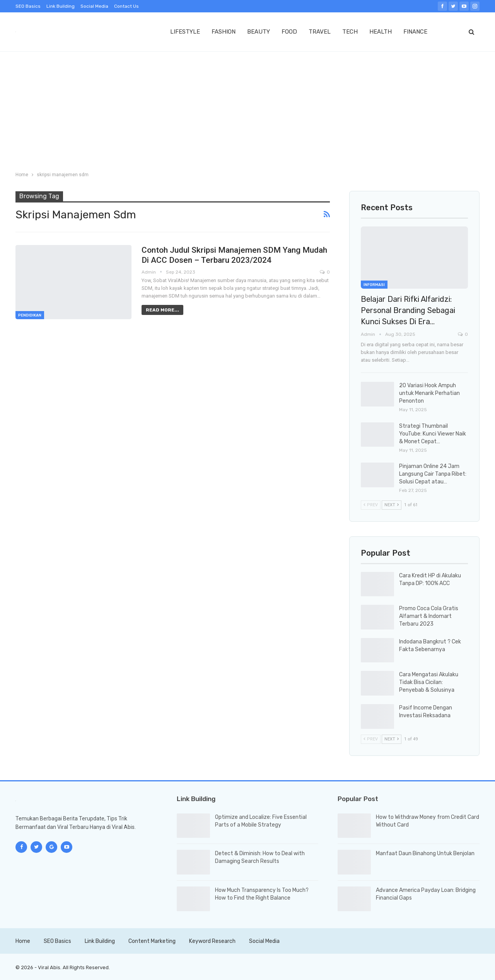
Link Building (61, 6)
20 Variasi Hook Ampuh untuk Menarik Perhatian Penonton (429, 393)
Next (392, 505)
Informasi (374, 285)
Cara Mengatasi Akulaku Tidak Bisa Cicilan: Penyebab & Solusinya (429, 682)
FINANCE (415, 32)
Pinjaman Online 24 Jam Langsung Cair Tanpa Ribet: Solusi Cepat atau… (433, 474)
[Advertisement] (247, 110)
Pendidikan (30, 315)
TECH (350, 32)
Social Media (94, 6)
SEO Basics (28, 6)
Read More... (162, 310)
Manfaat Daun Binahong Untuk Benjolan (425, 853)
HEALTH (381, 32)
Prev (371, 505)
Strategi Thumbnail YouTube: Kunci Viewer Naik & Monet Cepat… (433, 434)
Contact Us (126, 6)
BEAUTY (259, 32)
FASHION (224, 32)
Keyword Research (212, 941)
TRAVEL (320, 32)
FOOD (289, 32)
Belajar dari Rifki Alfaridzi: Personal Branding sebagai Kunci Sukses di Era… (408, 310)
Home (23, 941)
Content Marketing (152, 941)
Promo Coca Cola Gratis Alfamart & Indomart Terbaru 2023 (429, 616)
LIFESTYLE (185, 32)
